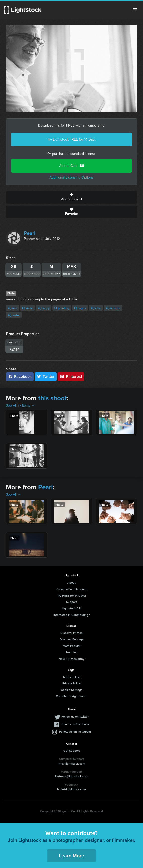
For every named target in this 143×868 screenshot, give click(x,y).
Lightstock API (71, 608)
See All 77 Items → (20, 405)
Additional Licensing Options (71, 177)
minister (113, 308)
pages (80, 308)
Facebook (20, 377)
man (13, 308)
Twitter (46, 377)
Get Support (72, 751)
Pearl (30, 233)
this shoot (52, 398)
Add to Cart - (72, 166)
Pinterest (71, 377)
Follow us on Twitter (75, 716)
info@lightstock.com (71, 764)
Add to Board (71, 197)
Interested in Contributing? (72, 615)
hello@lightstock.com (71, 789)
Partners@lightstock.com (71, 776)
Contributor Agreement (72, 696)
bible (96, 308)
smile (27, 308)
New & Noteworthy (71, 659)
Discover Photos (71, 633)
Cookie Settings (72, 690)
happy (44, 308)
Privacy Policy (71, 683)
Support (71, 602)
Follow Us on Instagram (75, 731)
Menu (135, 10)
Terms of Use (72, 677)
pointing (62, 308)
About (71, 583)
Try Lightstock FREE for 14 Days (72, 140)
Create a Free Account (71, 589)
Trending (72, 652)
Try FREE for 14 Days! (72, 595)
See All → (14, 494)
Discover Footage (72, 639)
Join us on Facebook (75, 724)
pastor (14, 315)
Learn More (71, 855)
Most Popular (71, 646)
